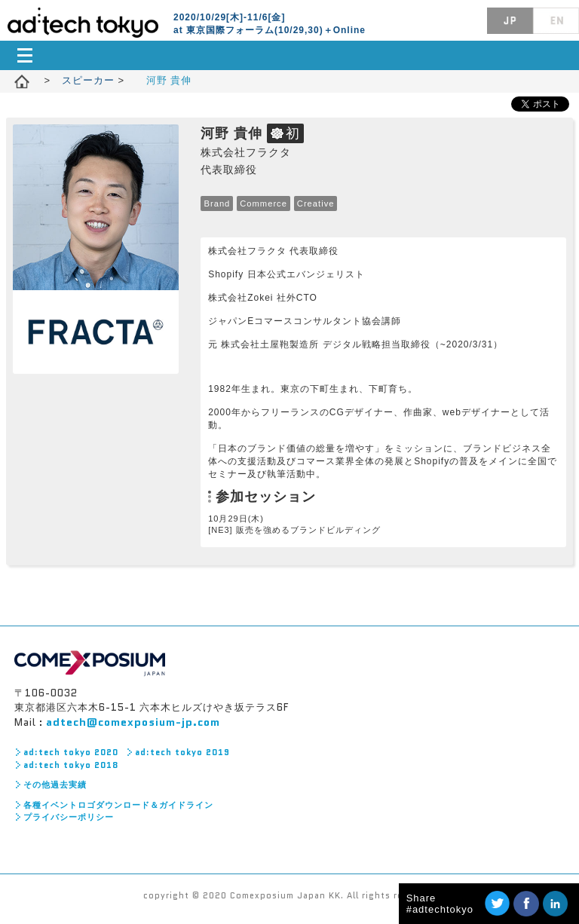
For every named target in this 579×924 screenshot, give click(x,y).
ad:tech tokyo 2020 (71, 752)
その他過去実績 (55, 785)
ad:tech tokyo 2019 (182, 752)
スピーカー (90, 80)
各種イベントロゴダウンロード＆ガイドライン (118, 805)
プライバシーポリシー (69, 817)
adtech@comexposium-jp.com (133, 722)
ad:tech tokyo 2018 (71, 765)
